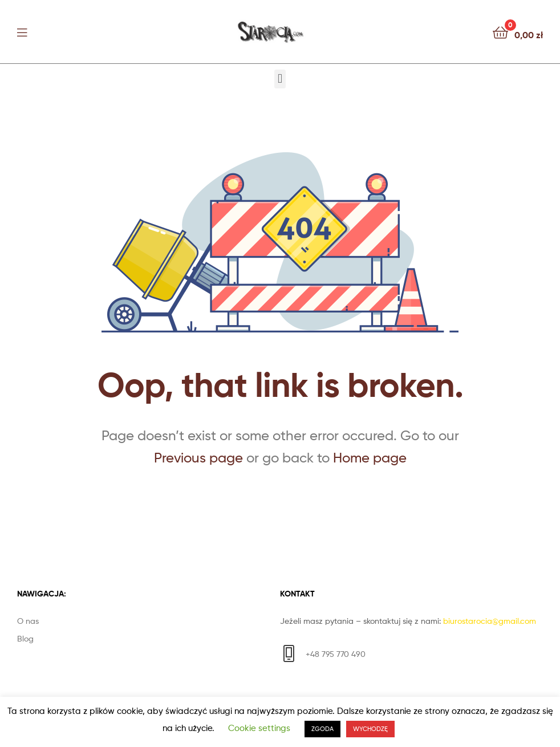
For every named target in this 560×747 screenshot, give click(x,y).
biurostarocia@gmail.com (490, 621)
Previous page (198, 458)
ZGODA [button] (322, 729)
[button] (280, 79)
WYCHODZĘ (370, 729)
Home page (370, 458)
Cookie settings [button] (259, 728)
